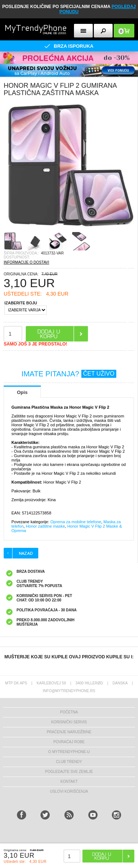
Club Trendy (69, 762)
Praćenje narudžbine (69, 732)
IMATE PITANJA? (69, 374)
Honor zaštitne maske (45, 526)
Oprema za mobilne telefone (76, 522)
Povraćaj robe (69, 742)
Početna (69, 712)
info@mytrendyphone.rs (69, 691)
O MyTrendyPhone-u (69, 752)
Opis (22, 392)
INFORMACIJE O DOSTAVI (26, 262)
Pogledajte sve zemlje (69, 772)
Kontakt (69, 782)
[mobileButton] (124, 31)
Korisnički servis (69, 722)
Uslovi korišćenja (69, 791)
